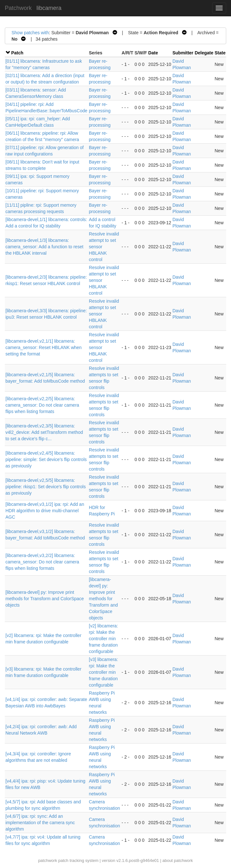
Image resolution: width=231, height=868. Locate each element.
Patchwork (18, 8)
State (220, 53)
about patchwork (177, 860)
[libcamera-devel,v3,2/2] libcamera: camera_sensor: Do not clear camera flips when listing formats (42, 562)
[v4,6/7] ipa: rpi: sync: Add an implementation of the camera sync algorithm (40, 823)
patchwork (48, 860)
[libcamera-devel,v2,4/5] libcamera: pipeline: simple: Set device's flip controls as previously (46, 459)
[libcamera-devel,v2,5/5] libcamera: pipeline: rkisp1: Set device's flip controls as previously (46, 487)
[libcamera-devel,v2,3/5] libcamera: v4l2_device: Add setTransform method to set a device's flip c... (44, 432)
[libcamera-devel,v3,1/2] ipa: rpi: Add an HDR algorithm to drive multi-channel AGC (45, 511)
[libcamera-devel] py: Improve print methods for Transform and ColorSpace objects (45, 599)
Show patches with (30, 33)
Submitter (183, 53)
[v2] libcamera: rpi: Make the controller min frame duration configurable (104, 639)
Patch (17, 53)
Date (153, 53)
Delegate (204, 53)
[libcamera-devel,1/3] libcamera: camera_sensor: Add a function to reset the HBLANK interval (44, 247)
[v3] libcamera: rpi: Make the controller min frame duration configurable (104, 672)
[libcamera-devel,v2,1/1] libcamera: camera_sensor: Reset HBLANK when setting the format (44, 347)
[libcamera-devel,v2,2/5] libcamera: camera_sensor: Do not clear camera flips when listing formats (42, 405)
